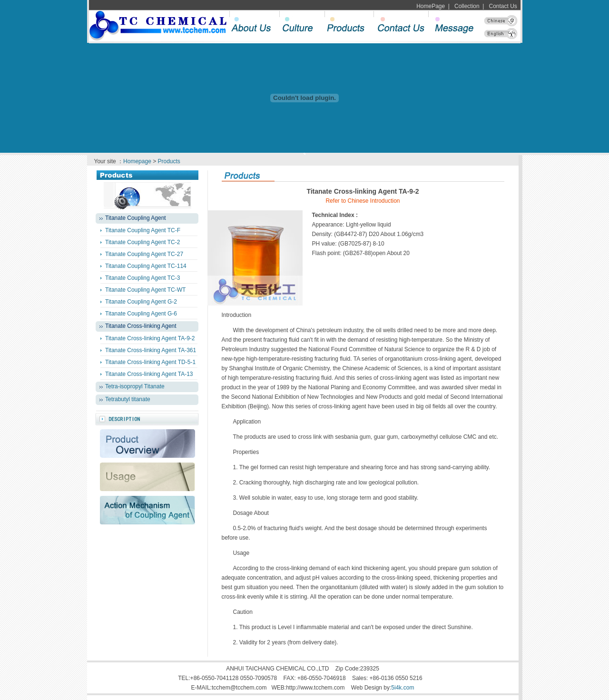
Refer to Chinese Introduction (363, 201)
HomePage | (433, 6)
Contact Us (503, 6)
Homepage (137, 161)
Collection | (467, 6)
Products (169, 161)
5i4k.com (403, 688)
